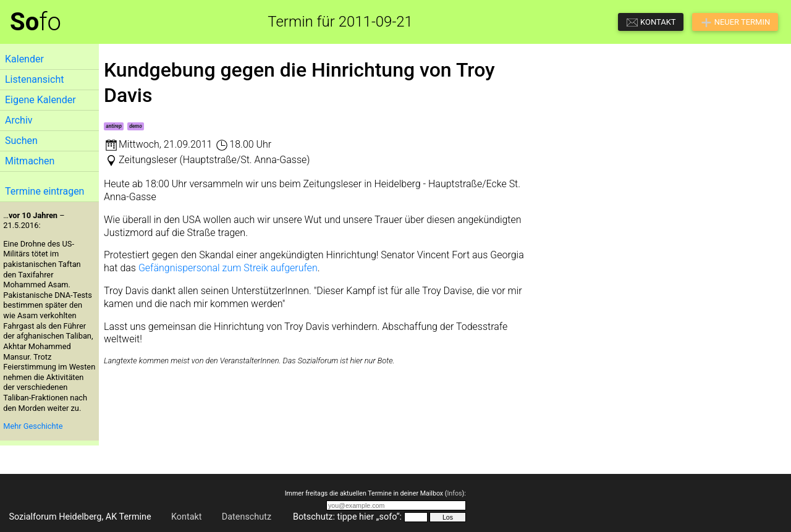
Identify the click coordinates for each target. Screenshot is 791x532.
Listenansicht (34, 79)
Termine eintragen (44, 191)
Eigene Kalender (40, 100)
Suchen (21, 141)
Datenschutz (247, 517)
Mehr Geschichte (33, 426)
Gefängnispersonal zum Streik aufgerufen (228, 268)
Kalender (24, 59)
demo (136, 126)
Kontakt (187, 517)
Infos (454, 493)
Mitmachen (30, 161)
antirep (114, 126)
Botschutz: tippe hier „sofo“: (347, 517)
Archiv (19, 120)
